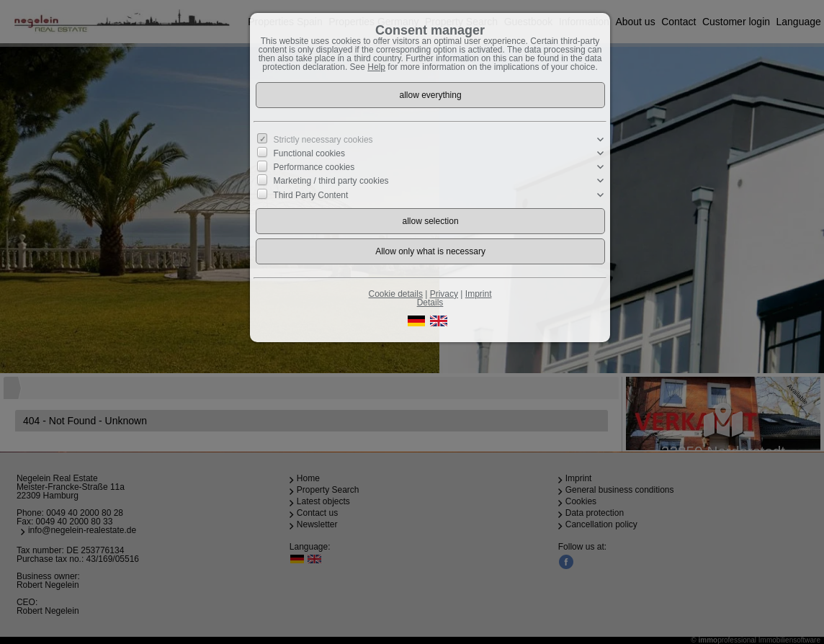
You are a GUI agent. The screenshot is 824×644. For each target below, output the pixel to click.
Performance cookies (314, 167)
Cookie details (396, 294)
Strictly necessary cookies (323, 140)
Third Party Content (310, 194)
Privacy (444, 294)
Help (376, 67)
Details (430, 303)
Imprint (479, 294)
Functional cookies (309, 153)
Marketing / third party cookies (331, 181)
